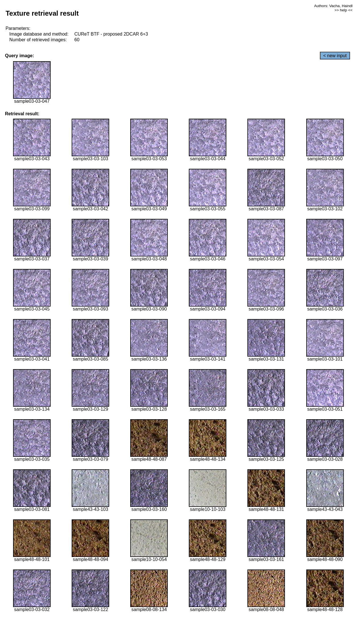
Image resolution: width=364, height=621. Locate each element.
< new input (335, 56)
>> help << (344, 10)
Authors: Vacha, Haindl (333, 6)
